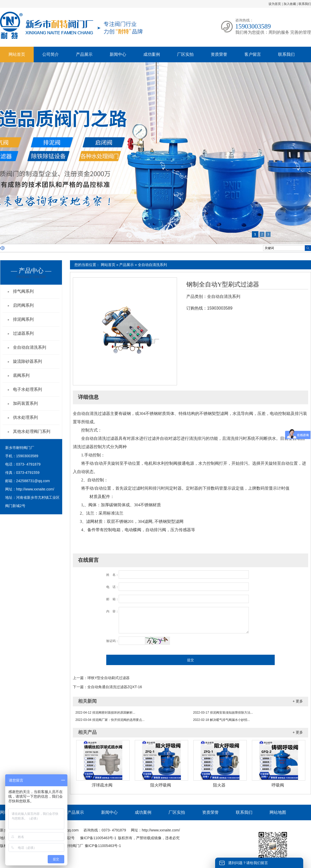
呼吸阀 (278, 785)
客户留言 (253, 54)
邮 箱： (112, 599)
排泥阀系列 (23, 319)
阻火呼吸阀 (161, 785)
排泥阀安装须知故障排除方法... (223, 713)
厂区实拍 (185, 54)
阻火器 (219, 785)
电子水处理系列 (27, 389)
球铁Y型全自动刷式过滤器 (108, 678)
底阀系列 (21, 375)
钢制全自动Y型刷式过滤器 (223, 284)
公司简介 (51, 54)
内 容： (112, 611)
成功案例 (152, 54)
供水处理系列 (25, 417)
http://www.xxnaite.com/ (35, 489)
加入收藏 (290, 4)
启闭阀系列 (23, 305)
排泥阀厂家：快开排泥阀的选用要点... (110, 720)
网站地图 (278, 812)
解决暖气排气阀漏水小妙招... (221, 720)
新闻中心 (118, 54)
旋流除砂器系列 (27, 361)
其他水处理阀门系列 (32, 431)
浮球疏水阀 (102, 785)
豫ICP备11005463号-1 (98, 838)
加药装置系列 (25, 403)
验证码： (112, 641)
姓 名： (112, 575)
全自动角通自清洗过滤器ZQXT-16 (115, 687)
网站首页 (17, 54)
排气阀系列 (23, 291)
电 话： (112, 587)
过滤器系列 (23, 333)
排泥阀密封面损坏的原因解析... (105, 713)
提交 (190, 660)
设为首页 (275, 4)
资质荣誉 (219, 54)
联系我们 (305, 4)
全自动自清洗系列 (152, 265)
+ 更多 (298, 701)
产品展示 (84, 54)
